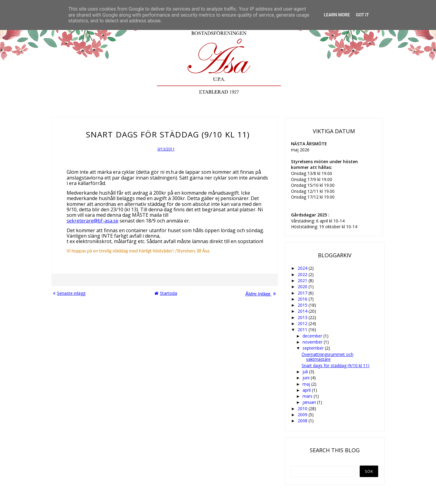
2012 (303, 323)
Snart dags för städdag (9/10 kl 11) (335, 366)
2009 (303, 415)
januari (310, 402)
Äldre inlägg (261, 293)
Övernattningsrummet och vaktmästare (327, 357)
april (307, 390)
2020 (303, 287)
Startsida (166, 293)
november (313, 342)
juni (307, 378)
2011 (303, 329)
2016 (303, 299)
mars (308, 396)
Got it (362, 15)
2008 (303, 421)
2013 (303, 317)
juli (306, 372)
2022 (303, 274)
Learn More (337, 15)
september (314, 348)
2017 (303, 293)
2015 (303, 305)
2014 (303, 311)
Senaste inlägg (69, 293)
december (313, 336)
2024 (303, 268)
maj (307, 384)
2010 (303, 408)
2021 (303, 280)
